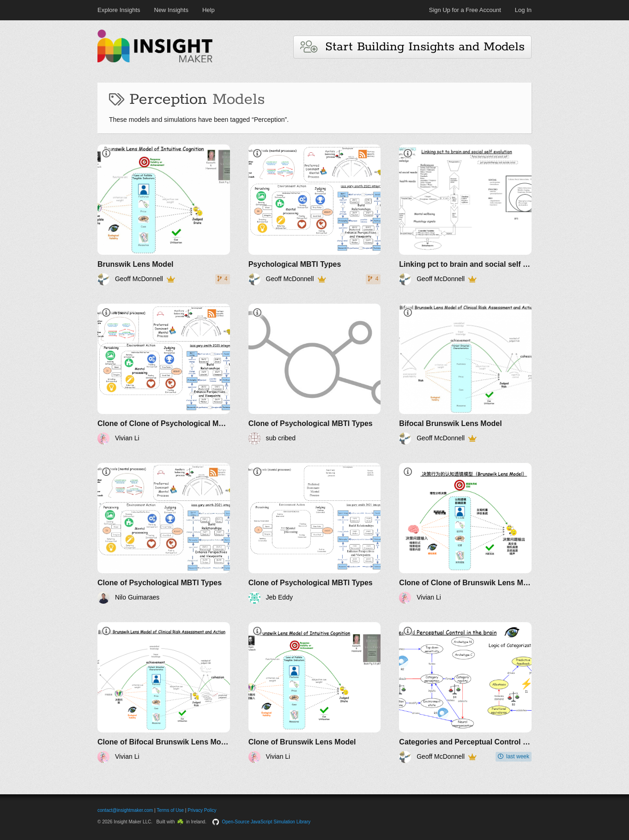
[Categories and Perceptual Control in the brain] (465, 693)
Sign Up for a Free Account (465, 10)
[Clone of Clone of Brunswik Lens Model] (465, 533)
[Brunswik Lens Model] (164, 215)
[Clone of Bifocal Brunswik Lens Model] (164, 693)
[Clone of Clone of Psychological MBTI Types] (164, 374)
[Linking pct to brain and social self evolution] (465, 215)
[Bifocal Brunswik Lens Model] (465, 374)
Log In (523, 10)
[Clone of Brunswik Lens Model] (315, 693)
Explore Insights (119, 10)
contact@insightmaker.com (125, 810)
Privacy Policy (202, 810)
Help (209, 10)
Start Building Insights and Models (412, 47)
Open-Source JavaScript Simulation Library (266, 822)
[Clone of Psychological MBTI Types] (315, 374)
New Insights (171, 10)
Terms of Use (170, 810)
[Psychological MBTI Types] (315, 215)
